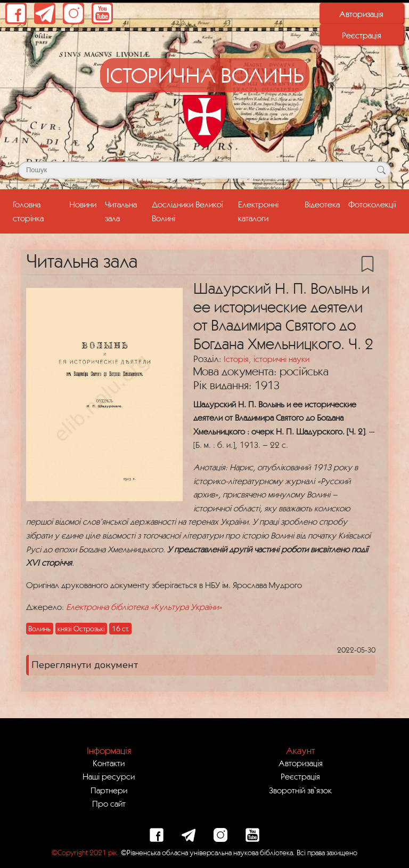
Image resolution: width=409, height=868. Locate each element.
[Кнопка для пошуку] (381, 170)
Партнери (109, 790)
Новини (83, 204)
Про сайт (109, 803)
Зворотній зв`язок (300, 790)
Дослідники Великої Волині (187, 211)
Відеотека (322, 204)
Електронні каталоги (258, 211)
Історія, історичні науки (267, 359)
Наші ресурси (109, 776)
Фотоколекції (372, 204)
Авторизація (361, 14)
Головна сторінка (39, 211)
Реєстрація (362, 35)
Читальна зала (121, 211)
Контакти (109, 763)
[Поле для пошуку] (204, 170)
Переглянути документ (85, 665)
